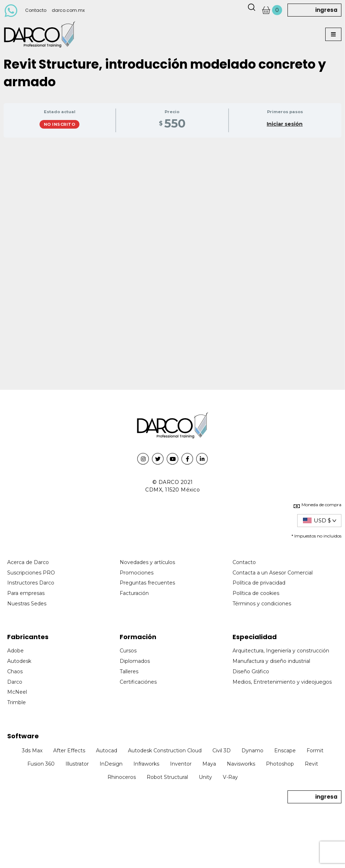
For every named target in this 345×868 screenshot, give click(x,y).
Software (23, 736)
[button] (333, 34)
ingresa (326, 10)
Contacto (36, 10)
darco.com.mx (68, 10)
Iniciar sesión (285, 124)
